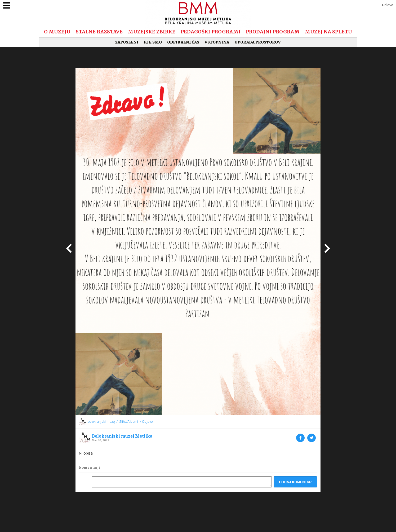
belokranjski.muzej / (103, 422)
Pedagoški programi (211, 32)
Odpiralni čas (183, 42)
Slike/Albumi (129, 422)
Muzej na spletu (328, 32)
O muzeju (57, 32)
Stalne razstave (99, 32)
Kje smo (153, 42)
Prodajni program (273, 32)
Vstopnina (217, 42)
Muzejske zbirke (152, 32)
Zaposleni (127, 42)
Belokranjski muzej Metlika (122, 436)
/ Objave (146, 422)
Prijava (388, 5)
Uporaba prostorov (258, 42)
